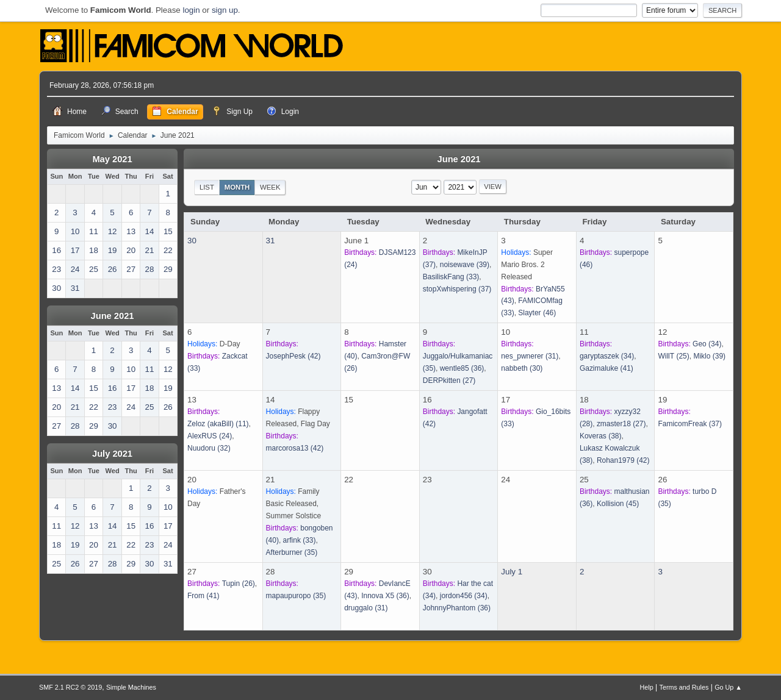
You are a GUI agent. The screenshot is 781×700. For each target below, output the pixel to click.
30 (192, 241)
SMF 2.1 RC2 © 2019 (70, 687)
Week (270, 187)
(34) (607, 356)
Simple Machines (131, 687)
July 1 (512, 572)
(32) (209, 448)
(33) (451, 277)
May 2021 (112, 159)
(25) (673, 356)
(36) (462, 368)
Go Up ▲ (728, 687)
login (191, 10)
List (207, 187)
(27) (449, 380)
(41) (606, 368)
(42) (293, 356)
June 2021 (113, 316)
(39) (465, 265)
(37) (457, 289)
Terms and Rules (684, 687)
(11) (218, 424)
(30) (522, 368)
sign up (225, 10)
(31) (530, 356)
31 (271, 241)
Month (237, 187)
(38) (601, 436)
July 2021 (112, 454)
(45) (618, 504)
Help (647, 687)
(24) (210, 436)
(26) (239, 584)
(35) (292, 552)
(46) (537, 313)
